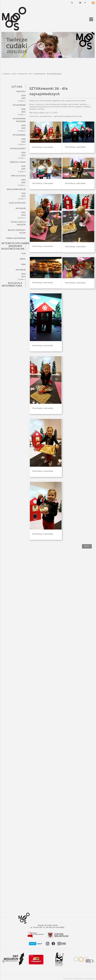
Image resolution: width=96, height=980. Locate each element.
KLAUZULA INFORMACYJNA (12, 284)
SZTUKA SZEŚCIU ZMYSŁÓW (18, 223)
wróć (87, 546)
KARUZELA (21, 91)
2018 (23, 215)
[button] (72, 3)
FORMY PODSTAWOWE (16, 238)
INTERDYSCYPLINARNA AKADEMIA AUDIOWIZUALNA (13, 246)
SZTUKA (14, 74)
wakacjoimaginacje (16, 189)
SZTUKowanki (22, 74)
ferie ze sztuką (18, 176)
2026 (23, 95)
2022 (23, 212)
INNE (23, 264)
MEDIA (23, 259)
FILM (24, 253)
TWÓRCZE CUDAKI (18, 162)
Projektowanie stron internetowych (84, 979)
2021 (31, 74)
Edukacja (6, 74)
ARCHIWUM (21, 208)
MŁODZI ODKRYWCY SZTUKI (17, 231)
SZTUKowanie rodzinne (19, 120)
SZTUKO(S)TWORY (18, 149)
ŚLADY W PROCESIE (17, 203)
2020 (23, 274)
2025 (23, 98)
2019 (23, 277)
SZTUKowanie (19, 105)
